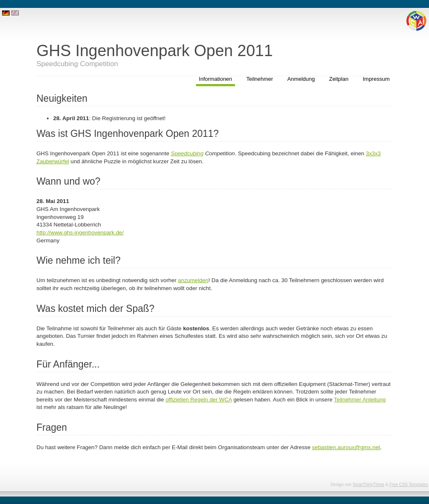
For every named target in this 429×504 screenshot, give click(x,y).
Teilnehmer (260, 79)
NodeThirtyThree (368, 485)
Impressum (376, 79)
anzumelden (193, 280)
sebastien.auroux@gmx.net (346, 447)
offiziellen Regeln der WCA (199, 400)
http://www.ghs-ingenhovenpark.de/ (80, 233)
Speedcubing (187, 153)
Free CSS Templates (408, 485)
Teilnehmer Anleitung (360, 400)
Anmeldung (301, 79)
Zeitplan (339, 79)
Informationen (216, 79)
